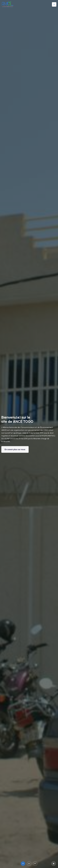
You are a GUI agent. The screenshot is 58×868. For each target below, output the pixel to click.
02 (29, 863)
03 (35, 863)
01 (23, 863)
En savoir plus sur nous (15, 449)
